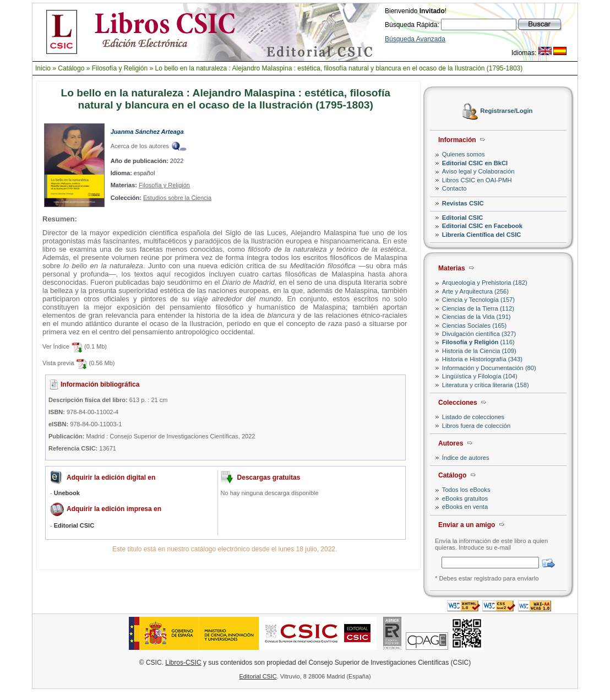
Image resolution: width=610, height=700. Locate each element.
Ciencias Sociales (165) (475, 325)
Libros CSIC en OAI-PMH (477, 180)
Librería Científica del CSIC (482, 235)
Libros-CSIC (183, 663)
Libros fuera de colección (476, 426)
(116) (478, 342)
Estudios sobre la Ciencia (177, 198)
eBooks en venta (465, 507)
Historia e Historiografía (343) (482, 359)
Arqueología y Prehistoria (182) (485, 283)
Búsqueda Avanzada (415, 39)
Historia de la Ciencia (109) (479, 351)
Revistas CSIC (463, 203)
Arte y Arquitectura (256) (475, 291)
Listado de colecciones (473, 417)
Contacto (454, 188)
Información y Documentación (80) (489, 368)
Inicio (43, 68)
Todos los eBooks (466, 490)
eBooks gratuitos (465, 498)
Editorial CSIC (463, 218)
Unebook (67, 493)
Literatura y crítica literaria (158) (486, 385)
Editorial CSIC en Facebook (482, 226)
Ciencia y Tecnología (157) (478, 300)
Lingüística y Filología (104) (480, 376)
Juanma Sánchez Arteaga (147, 132)
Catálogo (71, 68)
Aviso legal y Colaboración (478, 171)
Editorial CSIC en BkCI (475, 163)
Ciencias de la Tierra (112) (478, 308)
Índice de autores (466, 458)
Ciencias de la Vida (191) (476, 317)
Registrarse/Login (506, 111)
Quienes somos (464, 154)
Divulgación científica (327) (479, 334)
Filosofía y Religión (120, 68)
